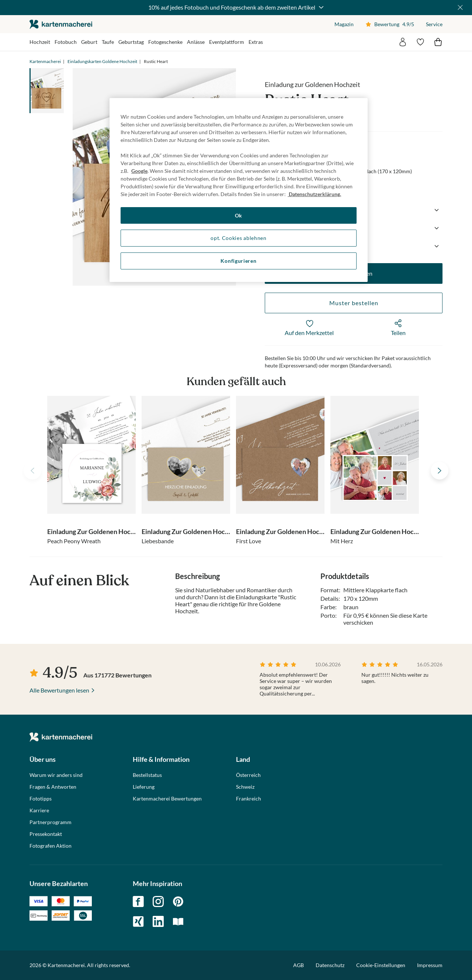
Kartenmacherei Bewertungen (167, 799)
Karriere (39, 810)
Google (139, 171)
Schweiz (245, 787)
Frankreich (249, 799)
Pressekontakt (46, 834)
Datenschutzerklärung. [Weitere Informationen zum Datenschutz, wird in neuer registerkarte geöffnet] (314, 194)
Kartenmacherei (45, 61)
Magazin (344, 24)
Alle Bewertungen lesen (59, 690)
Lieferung (144, 787)
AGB (299, 965)
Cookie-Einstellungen (381, 965)
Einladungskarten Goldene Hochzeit (102, 61)
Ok (239, 215)
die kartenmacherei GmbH (61, 24)
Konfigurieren (238, 261)
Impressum (430, 965)
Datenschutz (330, 965)
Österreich (248, 775)
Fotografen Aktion (51, 846)
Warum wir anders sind (56, 775)
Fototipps (41, 799)
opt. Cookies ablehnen (239, 238)
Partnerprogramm (51, 822)
